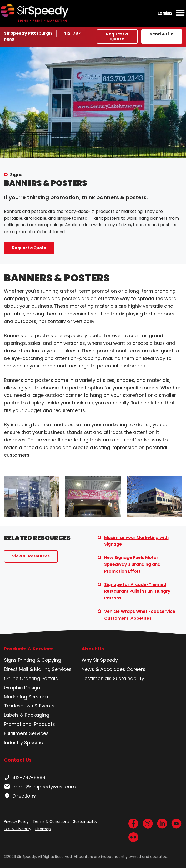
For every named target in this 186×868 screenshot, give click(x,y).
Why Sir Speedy (100, 660)
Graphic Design (22, 688)
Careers (136, 669)
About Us (93, 649)
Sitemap (43, 829)
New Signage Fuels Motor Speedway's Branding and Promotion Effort (132, 564)
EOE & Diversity (18, 829)
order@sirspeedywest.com (40, 787)
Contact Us (18, 760)
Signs (16, 175)
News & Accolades (103, 669)
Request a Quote (117, 37)
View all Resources (31, 556)
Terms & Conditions (51, 821)
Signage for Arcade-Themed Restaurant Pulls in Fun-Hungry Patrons (137, 591)
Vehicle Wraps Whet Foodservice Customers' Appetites (140, 615)
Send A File (162, 34)
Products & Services (29, 649)
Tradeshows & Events (29, 706)
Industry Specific (23, 743)
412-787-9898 (25, 778)
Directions (20, 796)
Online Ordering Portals (31, 678)
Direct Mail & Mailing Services (38, 669)
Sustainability (129, 678)
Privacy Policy (16, 821)
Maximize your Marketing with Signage (136, 541)
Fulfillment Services (26, 733)
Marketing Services (26, 697)
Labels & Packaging (27, 715)
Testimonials (97, 678)
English (165, 13)
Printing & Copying (39, 660)
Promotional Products (29, 724)
